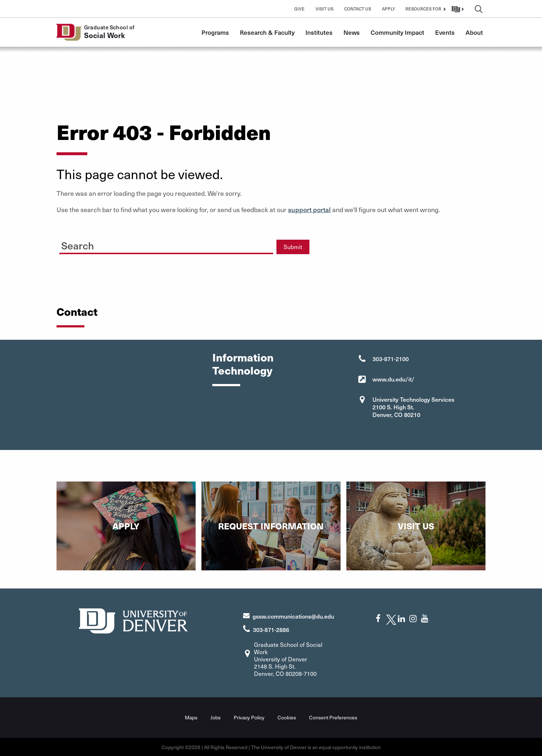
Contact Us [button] (358, 9)
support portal (309, 209)
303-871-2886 (271, 629)
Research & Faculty (267, 32)
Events (445, 32)
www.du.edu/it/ (393, 379)
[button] (425, 9)
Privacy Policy (249, 717)
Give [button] (299, 9)
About (474, 32)
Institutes (319, 32)
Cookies (287, 717)
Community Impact (397, 32)
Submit (293, 247)
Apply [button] (389, 9)
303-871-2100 (391, 359)
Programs (215, 32)
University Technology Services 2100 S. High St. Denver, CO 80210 (413, 407)
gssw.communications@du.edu (293, 616)
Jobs (216, 717)
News (352, 32)
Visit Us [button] (324, 9)
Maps (191, 717)
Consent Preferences (333, 717)
